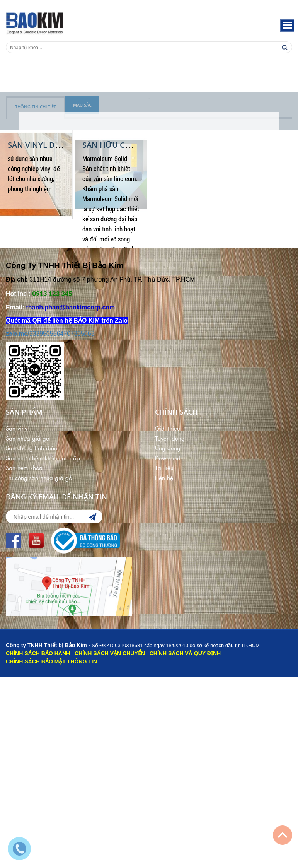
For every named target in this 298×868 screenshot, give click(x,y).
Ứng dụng (168, 448)
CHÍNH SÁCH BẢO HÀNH (38, 653)
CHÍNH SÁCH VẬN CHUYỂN (110, 653)
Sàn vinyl (17, 428)
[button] (287, 26)
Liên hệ (164, 478)
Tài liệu (164, 467)
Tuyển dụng (170, 438)
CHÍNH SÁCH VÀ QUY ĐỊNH (185, 653)
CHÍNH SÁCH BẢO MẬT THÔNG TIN (51, 661)
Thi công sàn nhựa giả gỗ (39, 478)
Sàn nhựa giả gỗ (27, 438)
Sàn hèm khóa (24, 467)
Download (168, 458)
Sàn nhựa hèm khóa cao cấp (43, 458)
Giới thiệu (168, 428)
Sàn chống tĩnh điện (32, 448)
